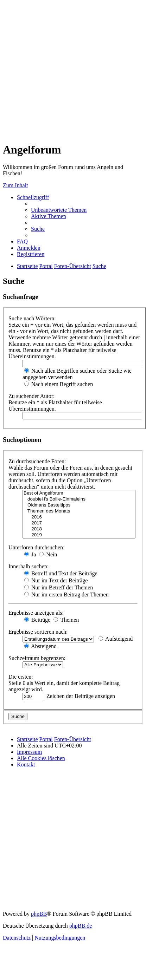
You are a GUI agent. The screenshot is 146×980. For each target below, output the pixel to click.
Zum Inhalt (15, 185)
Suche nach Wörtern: (32, 318)
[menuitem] (59, 210)
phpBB (39, 914)
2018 (79, 529)
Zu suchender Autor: (32, 396)
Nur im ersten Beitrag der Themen (66, 594)
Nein (48, 554)
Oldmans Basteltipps (79, 505)
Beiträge (37, 620)
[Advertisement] (66, 69)
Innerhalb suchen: (28, 566)
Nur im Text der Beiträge (56, 580)
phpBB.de (81, 926)
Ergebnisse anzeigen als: (36, 613)
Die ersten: (21, 677)
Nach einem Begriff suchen (59, 384)
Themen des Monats (79, 511)
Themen (66, 620)
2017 (79, 523)
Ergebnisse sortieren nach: (38, 632)
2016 (79, 517)
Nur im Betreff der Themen (59, 587)
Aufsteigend (116, 639)
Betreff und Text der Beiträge (61, 573)
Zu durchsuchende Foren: (37, 461)
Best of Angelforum (79, 493)
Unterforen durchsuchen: (37, 547)
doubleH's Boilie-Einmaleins (79, 499)
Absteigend (40, 646)
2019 (79, 535)
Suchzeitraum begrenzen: (37, 658)
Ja (30, 554)
